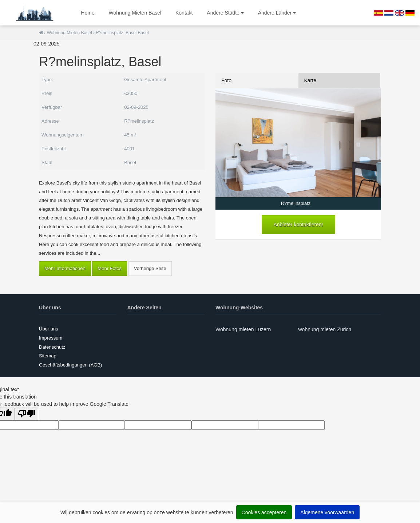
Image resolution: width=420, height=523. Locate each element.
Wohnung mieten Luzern (243, 329)
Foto (226, 80)
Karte (310, 80)
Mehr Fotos (110, 268)
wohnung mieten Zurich (325, 329)
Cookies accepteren (264, 512)
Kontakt (184, 13)
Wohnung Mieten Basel (135, 13)
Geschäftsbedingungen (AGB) (70, 365)
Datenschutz (52, 347)
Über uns (49, 329)
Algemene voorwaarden (327, 512)
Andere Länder (277, 13)
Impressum (51, 338)
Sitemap (48, 356)
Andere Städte (225, 13)
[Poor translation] (27, 414)
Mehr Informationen (65, 268)
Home (88, 13)
